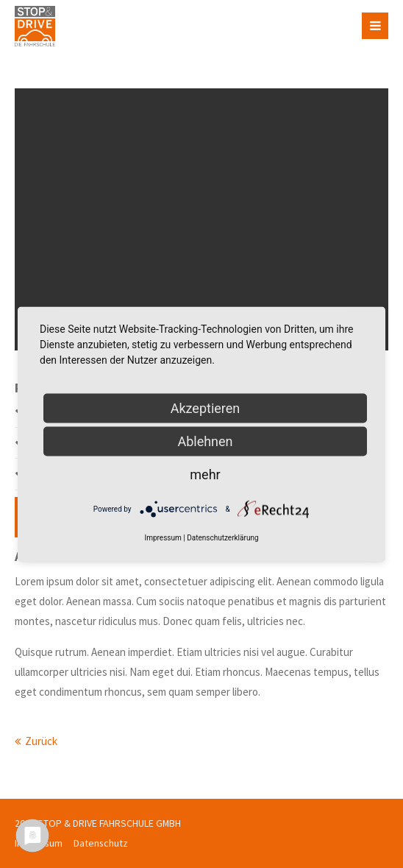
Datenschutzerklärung (222, 537)
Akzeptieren (206, 407)
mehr (205, 474)
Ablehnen (205, 441)
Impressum (163, 537)
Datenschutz (101, 843)
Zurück (41, 741)
